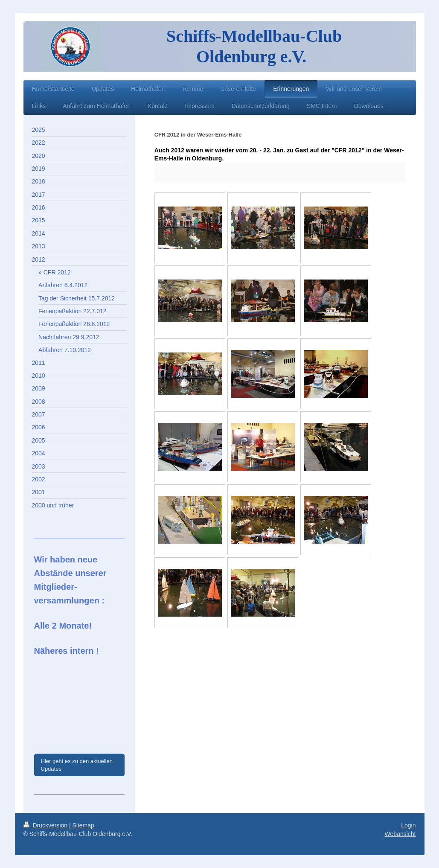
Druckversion (46, 825)
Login (408, 825)
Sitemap (83, 825)
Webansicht (400, 834)
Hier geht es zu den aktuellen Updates (77, 765)
